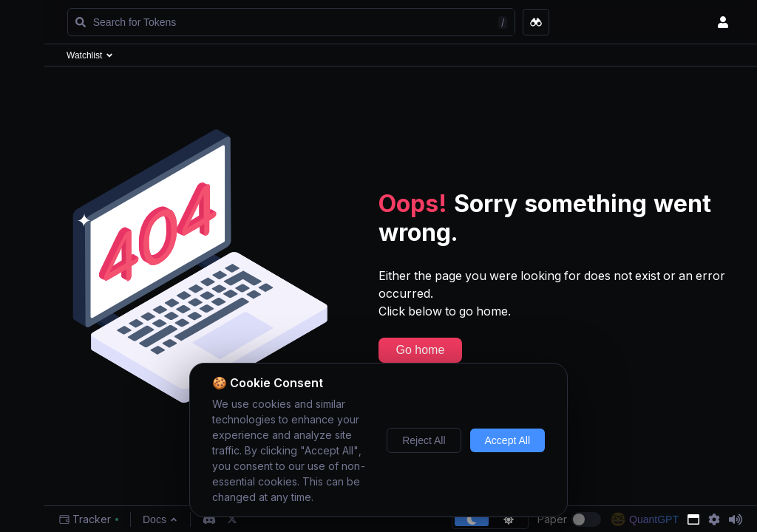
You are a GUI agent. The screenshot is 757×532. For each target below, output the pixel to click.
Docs (160, 519)
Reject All (424, 440)
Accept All (508, 440)
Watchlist (90, 55)
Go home (421, 350)
